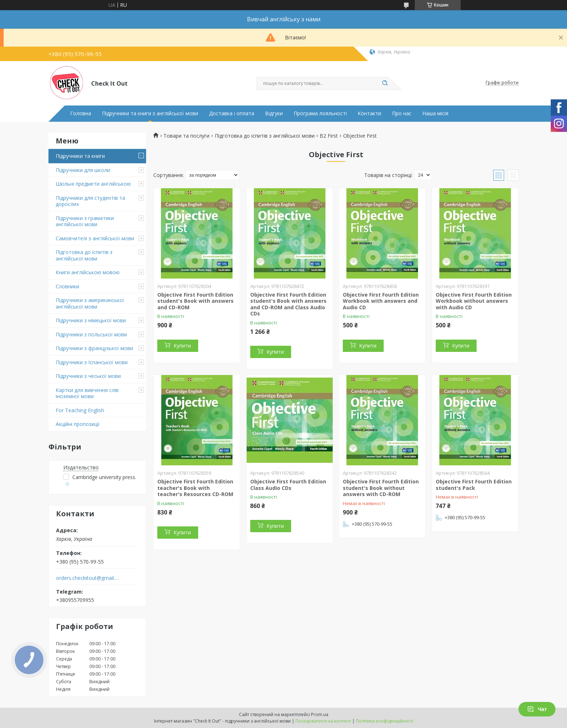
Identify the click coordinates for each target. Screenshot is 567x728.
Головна (81, 113)
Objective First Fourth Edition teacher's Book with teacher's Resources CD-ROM (195, 488)
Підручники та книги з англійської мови (150, 113)
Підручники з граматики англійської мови (85, 221)
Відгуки (274, 113)
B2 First (329, 136)
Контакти (369, 113)
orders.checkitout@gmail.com (88, 578)
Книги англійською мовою (88, 272)
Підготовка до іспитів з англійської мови (84, 255)
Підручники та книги (80, 156)
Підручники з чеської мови (88, 376)
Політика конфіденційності (385, 721)
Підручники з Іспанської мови (92, 362)
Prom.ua (320, 714)
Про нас (402, 113)
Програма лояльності (320, 113)
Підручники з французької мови (94, 348)
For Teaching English (80, 410)
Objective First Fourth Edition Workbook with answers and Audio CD (381, 301)
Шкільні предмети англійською (93, 184)
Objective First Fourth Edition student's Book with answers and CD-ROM (195, 301)
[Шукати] (385, 83)
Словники (67, 286)
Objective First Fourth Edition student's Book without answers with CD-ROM (381, 488)
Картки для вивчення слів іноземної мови (87, 393)
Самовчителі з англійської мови (95, 238)
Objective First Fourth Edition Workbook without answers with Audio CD (474, 301)
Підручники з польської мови (91, 334)
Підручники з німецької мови (91, 320)
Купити (182, 346)
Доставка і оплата (232, 113)
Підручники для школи (83, 170)
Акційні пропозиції (78, 424)
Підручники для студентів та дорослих (90, 201)
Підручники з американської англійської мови (90, 303)
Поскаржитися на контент (323, 721)
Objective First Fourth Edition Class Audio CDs (288, 485)
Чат (537, 709)
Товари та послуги (186, 136)
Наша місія (435, 113)
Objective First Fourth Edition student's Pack (474, 485)
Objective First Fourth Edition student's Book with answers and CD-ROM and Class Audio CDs (288, 304)
